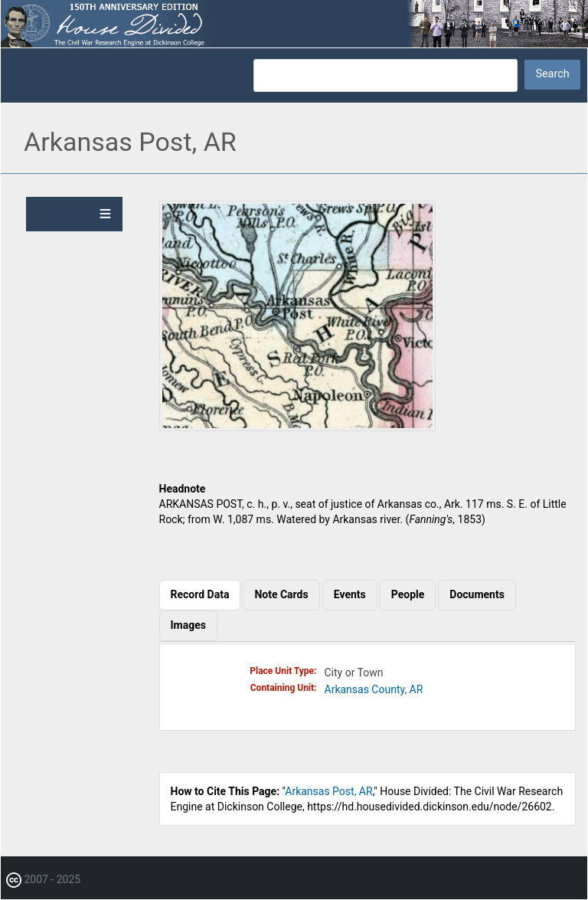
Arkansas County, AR (374, 689)
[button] (297, 427)
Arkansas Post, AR (328, 791)
